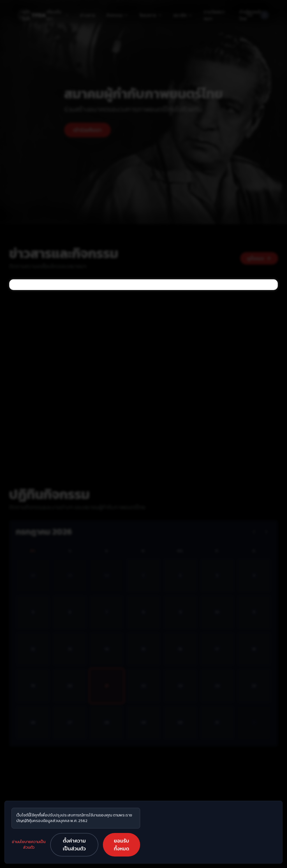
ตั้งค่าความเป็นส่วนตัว (74, 845)
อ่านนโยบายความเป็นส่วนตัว (29, 845)
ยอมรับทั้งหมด (121, 845)
